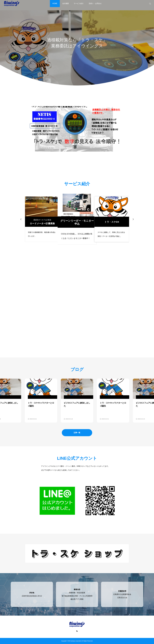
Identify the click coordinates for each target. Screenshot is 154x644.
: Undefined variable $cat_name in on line (44, 397)
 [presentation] (133, 219)
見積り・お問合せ (95, 3)
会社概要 (66, 3)
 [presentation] (21, 219)
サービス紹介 (79, 3)
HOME (55, 3)
